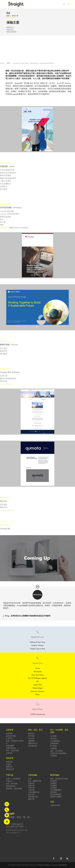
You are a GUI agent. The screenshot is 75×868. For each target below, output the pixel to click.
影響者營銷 (54, 743)
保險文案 (31, 785)
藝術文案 (31, 799)
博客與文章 (10, 769)
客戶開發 (54, 746)
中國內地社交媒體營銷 (58, 753)
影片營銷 (31, 736)
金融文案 (31, 783)
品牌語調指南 (11, 748)
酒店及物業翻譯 (56, 794)
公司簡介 (9, 738)
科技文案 (31, 788)
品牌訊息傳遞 (11, 736)
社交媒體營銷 (55, 741)
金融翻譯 (54, 781)
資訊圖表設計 (33, 746)
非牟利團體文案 (34, 792)
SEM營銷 (53, 739)
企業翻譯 (54, 788)
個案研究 (9, 767)
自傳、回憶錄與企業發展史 (15, 742)
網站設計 (31, 734)
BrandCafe (63, 865)
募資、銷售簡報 (12, 784)
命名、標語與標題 (12, 751)
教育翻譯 (54, 792)
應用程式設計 (33, 743)
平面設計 (9, 781)
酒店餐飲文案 (33, 797)
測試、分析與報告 (57, 751)
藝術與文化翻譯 (56, 797)
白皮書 (8, 764)
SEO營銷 (53, 736)
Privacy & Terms (44, 865)
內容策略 (9, 734)
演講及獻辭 (10, 746)
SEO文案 (31, 738)
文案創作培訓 (55, 805)
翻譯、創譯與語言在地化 (59, 779)
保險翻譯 (54, 783)
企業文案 (31, 790)
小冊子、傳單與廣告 (13, 779)
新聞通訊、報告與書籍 (14, 789)
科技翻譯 (54, 785)
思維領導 (9, 762)
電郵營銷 (31, 741)
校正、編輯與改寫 (35, 781)
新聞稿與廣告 (11, 786)
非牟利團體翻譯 (56, 790)
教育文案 (31, 794)
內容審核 (54, 756)
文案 (30, 779)
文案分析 (9, 753)
